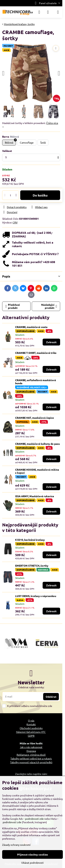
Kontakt (31, 724)
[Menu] (58, 12)
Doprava (31, 751)
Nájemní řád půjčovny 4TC (31, 732)
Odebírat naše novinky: (31, 687)
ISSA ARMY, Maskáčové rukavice (35, 496)
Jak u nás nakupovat (31, 747)
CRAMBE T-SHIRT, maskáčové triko (36, 353)
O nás (31, 720)
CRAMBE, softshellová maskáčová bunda (36, 382)
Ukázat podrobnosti (32, 863)
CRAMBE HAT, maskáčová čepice (34, 418)
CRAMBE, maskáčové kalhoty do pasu (37, 444)
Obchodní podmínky (31, 728)
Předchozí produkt (13, 306)
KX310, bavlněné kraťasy (30, 540)
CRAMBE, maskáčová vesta (31, 327)
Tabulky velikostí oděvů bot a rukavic (31, 758)
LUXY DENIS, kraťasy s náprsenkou (36, 596)
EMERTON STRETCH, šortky (32, 566)
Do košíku (40, 195)
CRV (15, 222)
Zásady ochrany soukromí (16, 845)
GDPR (31, 736)
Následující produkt (49, 306)
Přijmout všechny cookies (32, 854)
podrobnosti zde (34, 819)
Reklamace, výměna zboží (31, 755)
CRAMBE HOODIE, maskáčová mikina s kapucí (37, 471)
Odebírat (51, 697)
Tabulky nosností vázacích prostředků (31, 762)
